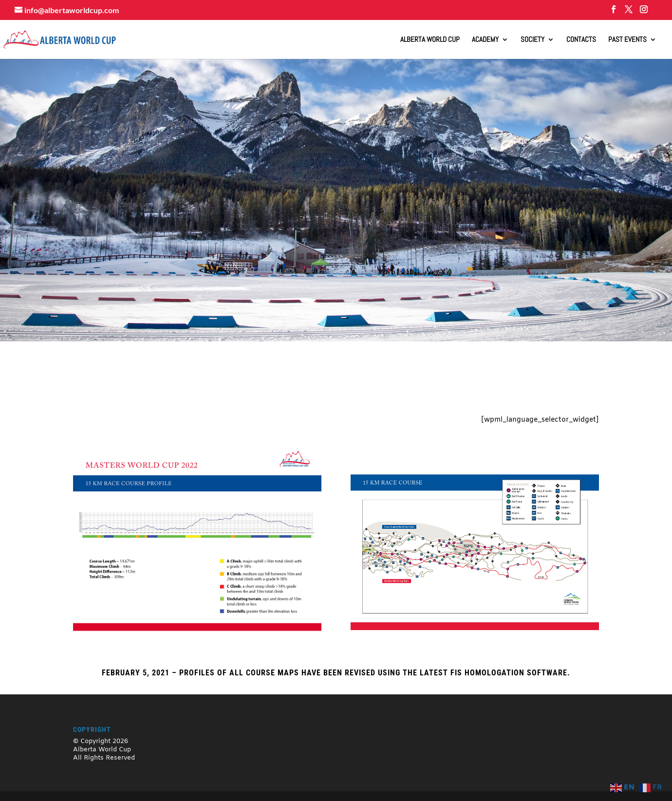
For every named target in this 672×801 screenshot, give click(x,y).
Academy (485, 40)
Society (532, 40)
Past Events (627, 40)
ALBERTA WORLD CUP (430, 40)
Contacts (581, 40)
